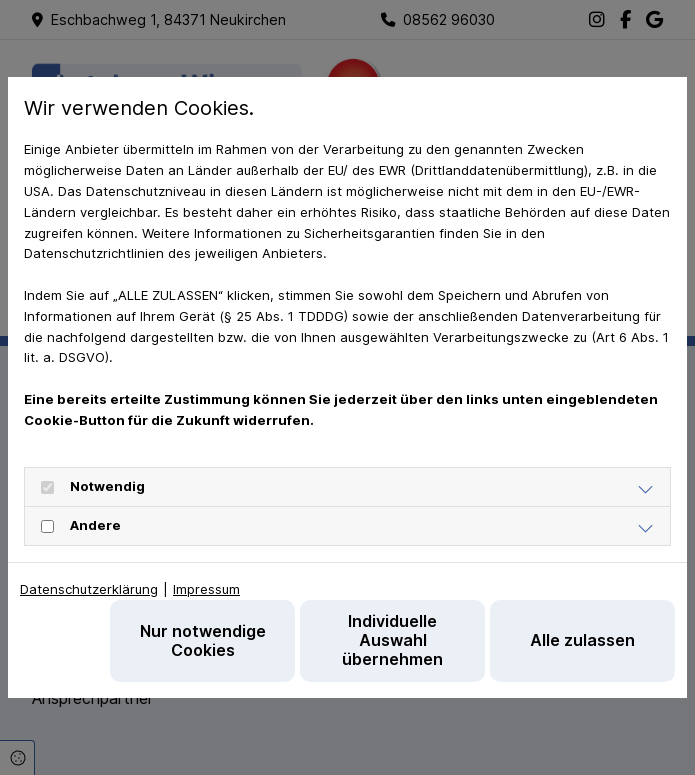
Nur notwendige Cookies (203, 640)
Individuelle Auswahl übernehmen (392, 640)
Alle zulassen (582, 640)
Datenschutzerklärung (89, 589)
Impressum (206, 589)
